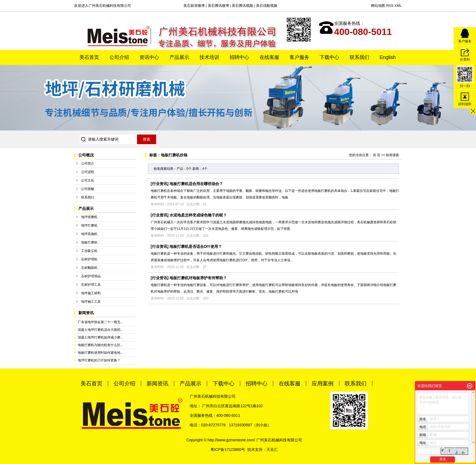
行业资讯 (160, 184)
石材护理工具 (91, 285)
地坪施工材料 (91, 293)
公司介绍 (119, 57)
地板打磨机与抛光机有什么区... (100, 345)
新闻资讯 (157, 383)
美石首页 (89, 57)
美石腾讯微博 (218, 6)
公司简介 (88, 163)
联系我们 (359, 57)
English (388, 57)
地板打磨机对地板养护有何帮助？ (198, 278)
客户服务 (299, 57)
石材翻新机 (89, 268)
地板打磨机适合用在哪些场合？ (196, 184)
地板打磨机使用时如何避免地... (100, 353)
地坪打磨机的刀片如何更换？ (99, 360)
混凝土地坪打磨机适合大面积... (100, 330)
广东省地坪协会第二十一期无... (100, 322)
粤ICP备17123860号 (228, 450)
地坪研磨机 (89, 217)
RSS (390, 6)
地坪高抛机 (89, 234)
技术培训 (209, 57)
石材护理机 (89, 259)
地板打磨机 (89, 242)
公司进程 (88, 172)
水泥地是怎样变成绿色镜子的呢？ (198, 215)
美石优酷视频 (267, 6)
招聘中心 (239, 57)
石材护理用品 (91, 276)
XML (398, 6)
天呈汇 (272, 450)
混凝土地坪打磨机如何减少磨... (100, 337)
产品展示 (179, 57)
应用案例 (323, 383)
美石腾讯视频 (242, 6)
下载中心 (329, 57)
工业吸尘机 (89, 251)
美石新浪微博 (194, 6)
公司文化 (88, 180)
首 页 (377, 155)
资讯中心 (149, 57)
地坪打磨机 (89, 225)
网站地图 (378, 6)
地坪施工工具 (91, 302)
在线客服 (269, 57)
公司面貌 (88, 189)
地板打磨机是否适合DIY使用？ (196, 246)
